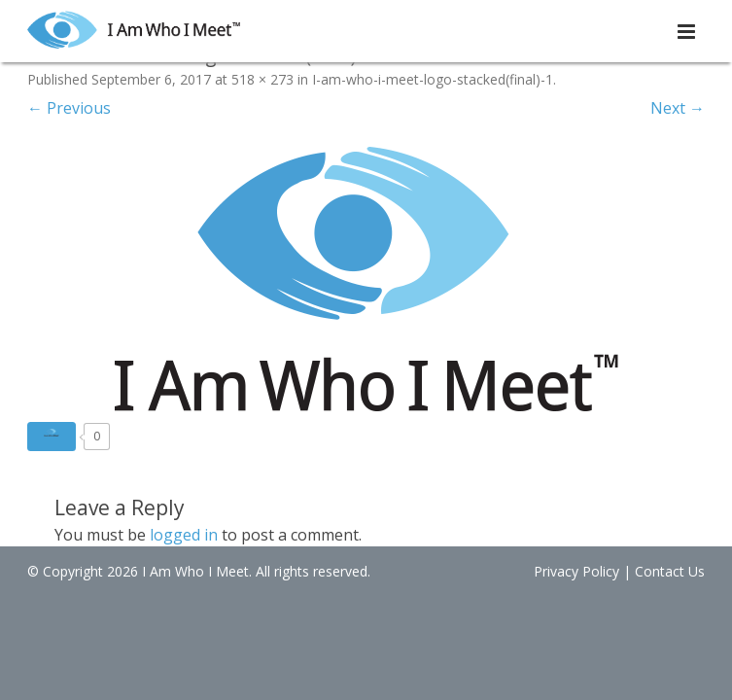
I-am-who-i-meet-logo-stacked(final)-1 (433, 79)
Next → (678, 108)
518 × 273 (262, 79)
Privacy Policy (580, 571)
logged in (184, 535)
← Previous (69, 108)
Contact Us (674, 571)
